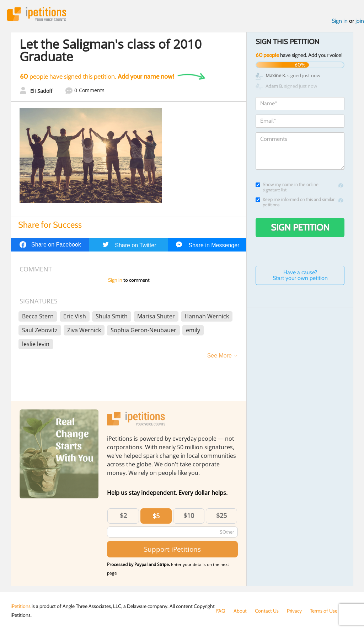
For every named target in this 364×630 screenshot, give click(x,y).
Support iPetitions (172, 549)
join (360, 21)
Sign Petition (300, 227)
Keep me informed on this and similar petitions (295, 202)
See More (220, 356)
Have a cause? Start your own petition (300, 275)
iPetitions (37, 14)
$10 (189, 515)
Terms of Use (324, 611)
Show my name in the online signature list (287, 187)
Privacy (294, 611)
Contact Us (267, 611)
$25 (221, 515)
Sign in (340, 21)
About (240, 611)
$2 (123, 515)
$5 (156, 516)
